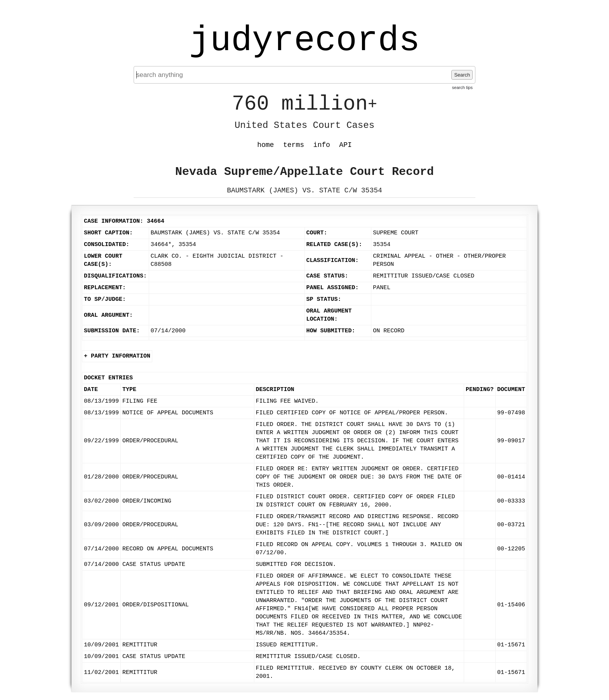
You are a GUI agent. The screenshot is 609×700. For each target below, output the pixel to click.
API (345, 145)
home (265, 145)
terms (294, 145)
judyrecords (304, 41)
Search (462, 75)
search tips (462, 87)
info (322, 145)
